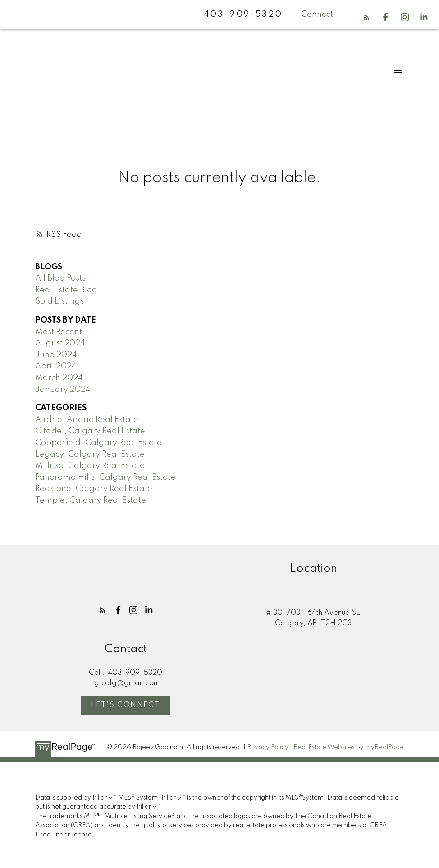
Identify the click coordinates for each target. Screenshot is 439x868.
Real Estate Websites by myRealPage (349, 748)
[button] (366, 17)
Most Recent (59, 332)
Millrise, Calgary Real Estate (90, 466)
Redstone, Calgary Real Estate (94, 489)
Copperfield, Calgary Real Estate (98, 443)
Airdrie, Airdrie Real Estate (87, 420)
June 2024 (56, 355)
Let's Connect (126, 705)
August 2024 (60, 343)
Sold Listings (59, 301)
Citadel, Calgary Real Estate (90, 431)
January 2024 (63, 390)
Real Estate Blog (66, 290)
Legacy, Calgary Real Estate (90, 454)
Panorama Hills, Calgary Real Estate (105, 477)
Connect (317, 14)
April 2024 (56, 366)
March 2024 (59, 378)
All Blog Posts (60, 278)
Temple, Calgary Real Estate (91, 500)
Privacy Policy (268, 748)
